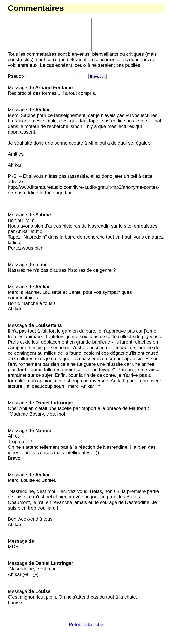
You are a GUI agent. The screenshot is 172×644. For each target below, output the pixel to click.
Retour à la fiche (86, 632)
